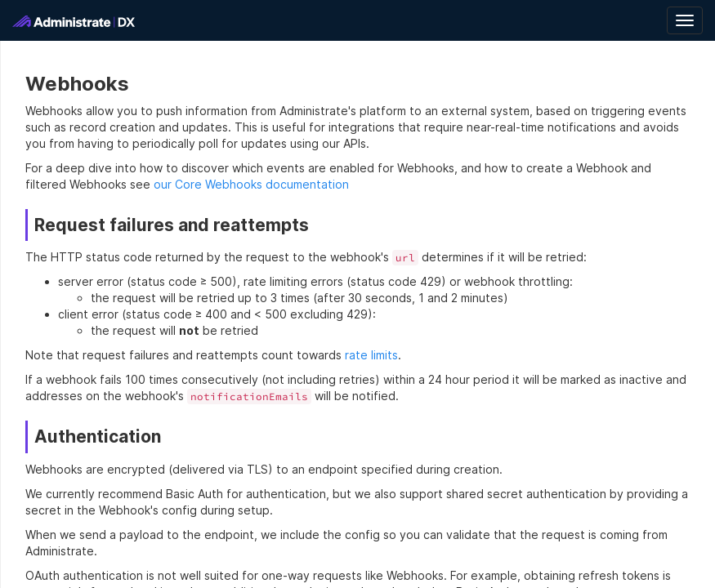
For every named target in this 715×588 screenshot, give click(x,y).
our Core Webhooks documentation (251, 184)
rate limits (371, 355)
